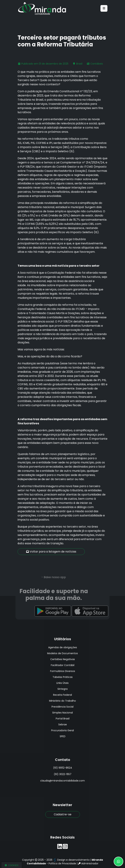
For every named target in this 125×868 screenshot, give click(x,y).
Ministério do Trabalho (62, 701)
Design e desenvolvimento (72, 860)
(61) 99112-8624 (63, 768)
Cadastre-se (63, 814)
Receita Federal (62, 695)
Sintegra (62, 689)
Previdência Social (62, 707)
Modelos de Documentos (62, 653)
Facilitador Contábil (63, 665)
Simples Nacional (62, 713)
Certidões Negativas (63, 659)
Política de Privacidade (62, 863)
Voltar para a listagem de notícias (51, 552)
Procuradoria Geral (62, 730)
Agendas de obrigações (63, 647)
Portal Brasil (63, 719)
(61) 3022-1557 (63, 774)
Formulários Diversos (63, 671)
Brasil (79, 64)
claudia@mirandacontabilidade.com (62, 781)
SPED (63, 736)
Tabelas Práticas (63, 677)
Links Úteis (62, 683)
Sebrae (63, 724)
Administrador (88, 863)
